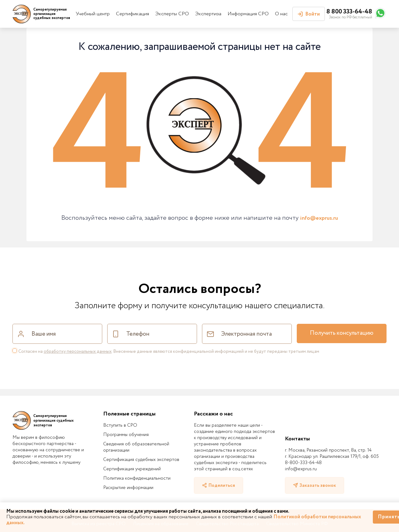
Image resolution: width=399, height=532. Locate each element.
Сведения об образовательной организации (136, 447)
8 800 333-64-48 (349, 12)
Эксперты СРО (172, 14)
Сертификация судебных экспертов (141, 460)
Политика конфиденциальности (137, 478)
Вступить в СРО (120, 425)
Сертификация (132, 14)
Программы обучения (126, 435)
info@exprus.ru (319, 218)
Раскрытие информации (128, 488)
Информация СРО (248, 14)
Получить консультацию (342, 333)
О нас (281, 14)
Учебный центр (93, 14)
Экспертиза (208, 14)
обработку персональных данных (78, 352)
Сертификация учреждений (132, 469)
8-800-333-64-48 (303, 463)
